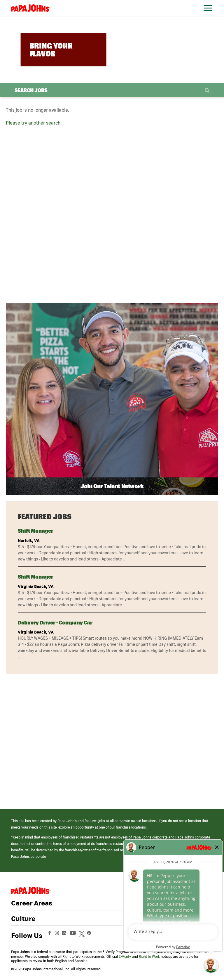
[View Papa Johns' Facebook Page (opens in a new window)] (50, 936)
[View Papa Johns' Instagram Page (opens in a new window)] (58, 936)
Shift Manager (36, 531)
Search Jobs (31, 90)
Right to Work (149, 956)
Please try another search (33, 123)
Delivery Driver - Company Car (55, 623)
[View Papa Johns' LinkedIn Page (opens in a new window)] (66, 936)
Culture (23, 919)
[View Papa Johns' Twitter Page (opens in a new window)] (82, 936)
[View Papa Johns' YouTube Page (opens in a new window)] (74, 936)
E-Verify (125, 956)
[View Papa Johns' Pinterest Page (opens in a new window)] (90, 936)
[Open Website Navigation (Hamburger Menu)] (209, 15)
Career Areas (32, 903)
